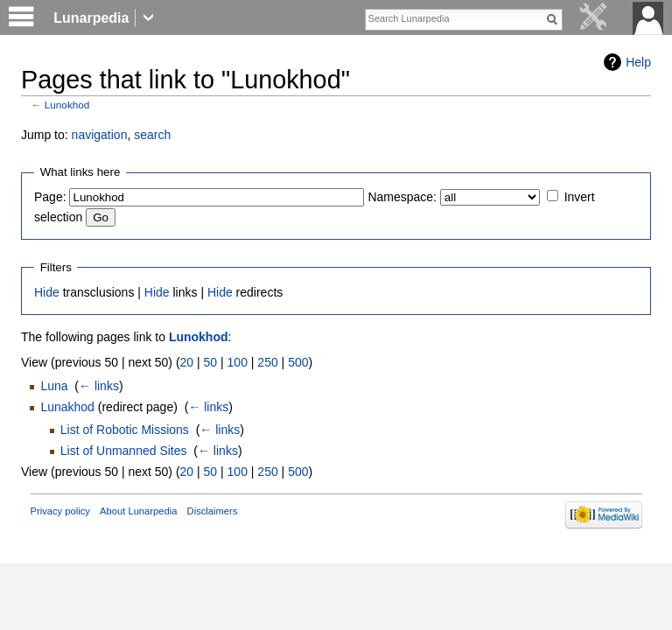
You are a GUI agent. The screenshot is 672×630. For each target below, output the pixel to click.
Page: (50, 197)
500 (298, 362)
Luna (54, 386)
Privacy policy (60, 511)
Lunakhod (67, 407)
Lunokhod (67, 105)
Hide (47, 292)
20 (187, 362)
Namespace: (402, 197)
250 (267, 362)
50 (211, 362)
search (152, 135)
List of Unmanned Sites (124, 451)
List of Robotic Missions (125, 430)
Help (638, 62)
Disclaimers (213, 511)
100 (238, 362)
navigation (100, 135)
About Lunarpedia (138, 511)
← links (99, 386)
